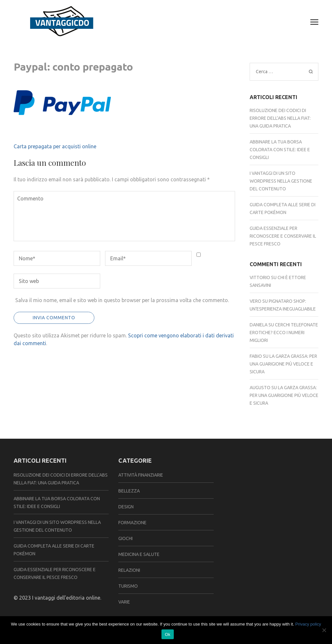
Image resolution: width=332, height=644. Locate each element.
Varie (124, 602)
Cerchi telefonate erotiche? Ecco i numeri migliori (284, 333)
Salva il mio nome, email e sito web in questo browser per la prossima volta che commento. (122, 300)
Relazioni (129, 570)
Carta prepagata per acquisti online (55, 146)
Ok (167, 634)
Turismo (128, 586)
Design (126, 507)
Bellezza (129, 491)
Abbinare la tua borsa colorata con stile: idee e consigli (280, 150)
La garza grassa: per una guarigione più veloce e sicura (283, 364)
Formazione (132, 523)
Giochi (125, 538)
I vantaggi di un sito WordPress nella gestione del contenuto (281, 181)
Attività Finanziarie (141, 475)
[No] (324, 630)
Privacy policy (308, 624)
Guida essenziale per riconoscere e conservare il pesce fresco (283, 236)
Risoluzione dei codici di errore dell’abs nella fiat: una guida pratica (280, 118)
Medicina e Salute (139, 554)
